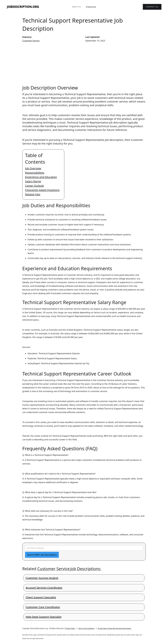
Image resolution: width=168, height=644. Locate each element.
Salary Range (33, 181)
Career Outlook (34, 186)
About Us (76, 7)
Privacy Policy (70, 628)
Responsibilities (35, 173)
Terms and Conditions (86, 628)
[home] (23, 7)
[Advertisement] (84, 64)
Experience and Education (41, 177)
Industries (91, 7)
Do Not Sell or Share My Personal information (114, 628)
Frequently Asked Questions (42, 190)
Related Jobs (33, 194)
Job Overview (33, 168)
